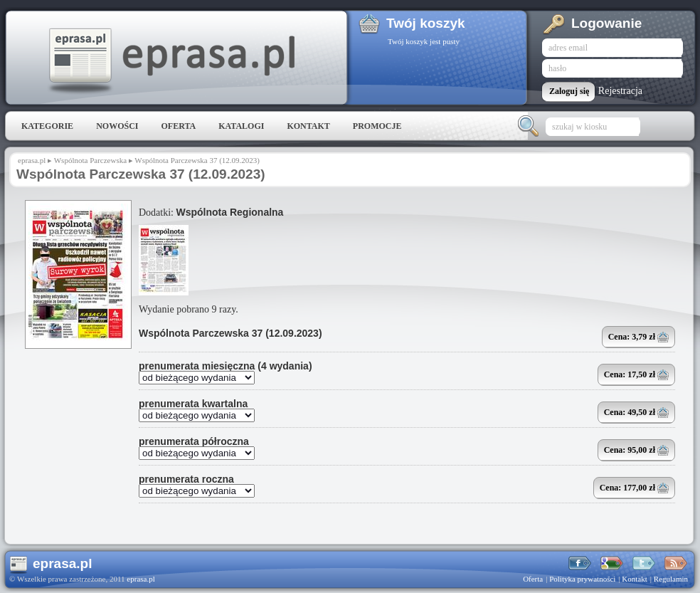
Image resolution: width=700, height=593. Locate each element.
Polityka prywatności (582, 579)
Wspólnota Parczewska (90, 160)
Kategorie (47, 126)
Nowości (117, 126)
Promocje (377, 126)
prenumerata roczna (186, 479)
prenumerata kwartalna (193, 404)
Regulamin (671, 579)
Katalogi (241, 126)
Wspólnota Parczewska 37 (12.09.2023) (230, 333)
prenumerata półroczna (194, 441)
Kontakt (308, 126)
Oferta (178, 126)
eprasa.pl (171, 61)
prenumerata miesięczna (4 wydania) (226, 366)
